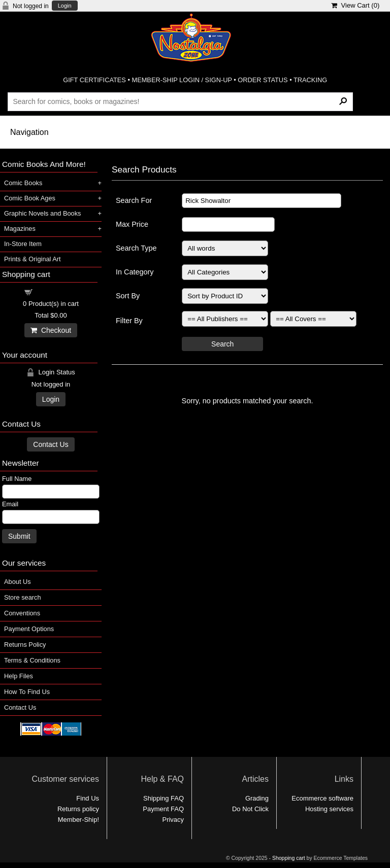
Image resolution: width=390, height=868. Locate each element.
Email (10, 504)
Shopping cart (57, 291)
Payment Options (29, 629)
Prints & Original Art (32, 259)
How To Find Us (27, 692)
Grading (257, 798)
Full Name (17, 479)
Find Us (88, 798)
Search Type (136, 248)
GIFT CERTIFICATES (94, 80)
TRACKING (310, 80)
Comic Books (23, 183)
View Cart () (355, 5)
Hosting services (329, 809)
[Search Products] (180, 101)
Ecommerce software (322, 798)
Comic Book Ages (30, 198)
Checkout (51, 330)
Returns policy (78, 809)
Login (65, 6)
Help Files (19, 676)
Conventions (22, 613)
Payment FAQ (163, 809)
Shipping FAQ (164, 798)
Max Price (132, 224)
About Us (18, 582)
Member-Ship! (78, 820)
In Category (135, 272)
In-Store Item (23, 244)
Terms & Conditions (32, 660)
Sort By (128, 296)
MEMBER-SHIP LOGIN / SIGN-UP (182, 80)
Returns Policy (25, 645)
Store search (23, 597)
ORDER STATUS (263, 80)
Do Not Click (250, 809)
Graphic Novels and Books (43, 213)
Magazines (20, 229)
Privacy (173, 820)
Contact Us (51, 444)
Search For (134, 200)
